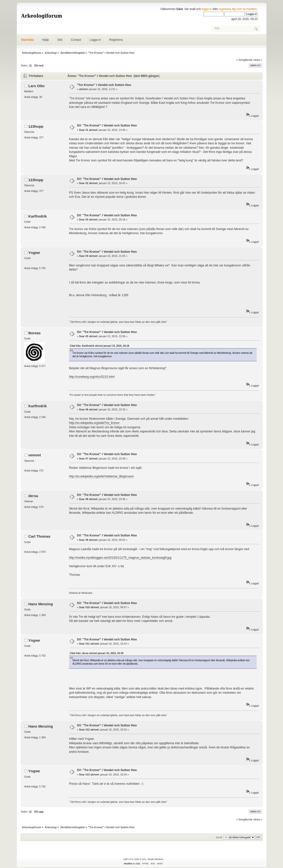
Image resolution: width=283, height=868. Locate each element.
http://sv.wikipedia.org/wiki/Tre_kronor (94, 423)
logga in (207, 9)
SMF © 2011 (141, 859)
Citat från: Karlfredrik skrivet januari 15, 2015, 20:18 (99, 346)
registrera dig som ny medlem (238, 9)
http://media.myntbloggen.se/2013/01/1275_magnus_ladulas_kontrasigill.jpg (120, 558)
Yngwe (34, 253)
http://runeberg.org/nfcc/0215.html (92, 377)
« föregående (244, 60)
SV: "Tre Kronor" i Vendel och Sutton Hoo (107, 125)
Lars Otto (36, 86)
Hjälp (45, 40)
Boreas (34, 333)
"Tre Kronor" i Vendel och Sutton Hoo (104, 85)
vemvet (35, 455)
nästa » (258, 60)
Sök (60, 40)
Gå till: (219, 837)
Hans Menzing (41, 604)
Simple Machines (155, 859)
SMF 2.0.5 (128, 859)
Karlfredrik (38, 216)
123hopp (36, 126)
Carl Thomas (39, 536)
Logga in (95, 40)
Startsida (27, 40)
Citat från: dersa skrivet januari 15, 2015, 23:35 (97, 653)
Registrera (116, 40)
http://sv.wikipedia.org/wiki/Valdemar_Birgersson (101, 476)
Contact (76, 40)
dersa (33, 496)
